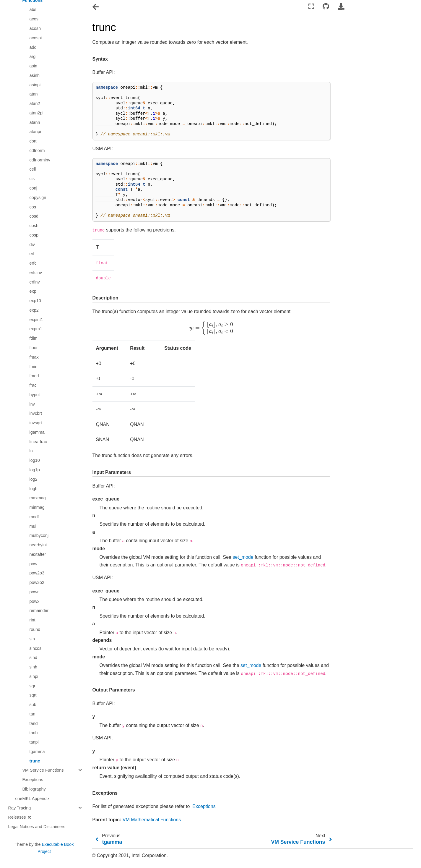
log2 (34, 479)
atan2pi (36, 113)
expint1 (36, 320)
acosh (35, 28)
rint (32, 620)
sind (33, 658)
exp (33, 291)
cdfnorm (37, 150)
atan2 (35, 103)
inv (32, 404)
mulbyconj (39, 535)
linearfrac (38, 442)
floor (34, 348)
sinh (33, 667)
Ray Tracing (20, 808)
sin (32, 639)
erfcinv (36, 273)
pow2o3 (37, 573)
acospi (36, 38)
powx (35, 601)
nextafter (38, 554)
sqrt (33, 695)
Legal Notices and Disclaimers (37, 827)
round (35, 629)
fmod (34, 376)
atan (34, 94)
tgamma (37, 752)
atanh (35, 122)
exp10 (35, 301)
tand (34, 723)
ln (31, 451)
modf (34, 517)
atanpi (35, 132)
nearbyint (38, 545)
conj (33, 188)
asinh (35, 75)
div (32, 244)
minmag (37, 507)
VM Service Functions (43, 770)
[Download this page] (341, 7)
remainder (39, 610)
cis (32, 179)
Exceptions (33, 780)
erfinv (35, 282)
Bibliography (34, 789)
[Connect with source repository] (326, 7)
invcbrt (36, 413)
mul (33, 526)
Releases (18, 817)
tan (32, 714)
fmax (34, 357)
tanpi (34, 742)
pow (33, 564)
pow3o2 (37, 582)
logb (34, 489)
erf (32, 254)
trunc (35, 761)
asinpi (35, 85)
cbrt (33, 141)
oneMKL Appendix (32, 799)
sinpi (34, 676)
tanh (34, 733)
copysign (38, 197)
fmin (34, 367)
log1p (35, 470)
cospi (35, 235)
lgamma (37, 432)
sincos (36, 648)
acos (34, 19)
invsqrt (36, 423)
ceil (33, 169)
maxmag (38, 498)
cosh (34, 226)
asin (33, 66)
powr (34, 592)
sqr (32, 686)
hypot (35, 395)
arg (33, 56)
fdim (34, 338)
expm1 (36, 329)
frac (33, 385)
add (33, 47)
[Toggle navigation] (96, 7)
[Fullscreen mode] (311, 7)
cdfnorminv (40, 160)
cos (33, 207)
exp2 (34, 310)
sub (33, 705)
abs (33, 9)
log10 (35, 460)
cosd (34, 216)
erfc (33, 263)
